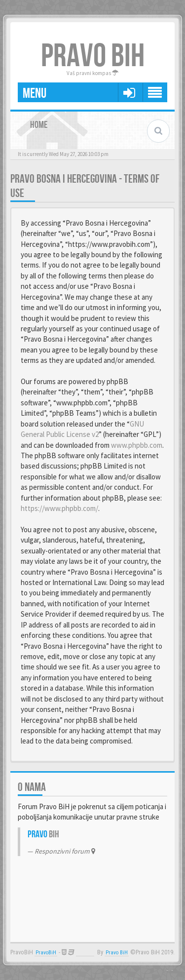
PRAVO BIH (93, 57)
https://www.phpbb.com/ (59, 508)
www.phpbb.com (137, 445)
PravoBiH (46, 953)
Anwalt (85, 953)
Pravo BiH (117, 953)
